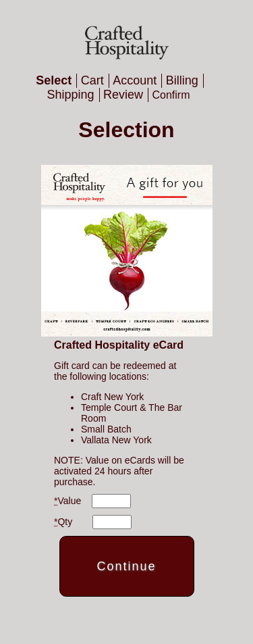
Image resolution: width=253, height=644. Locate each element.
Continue (126, 566)
